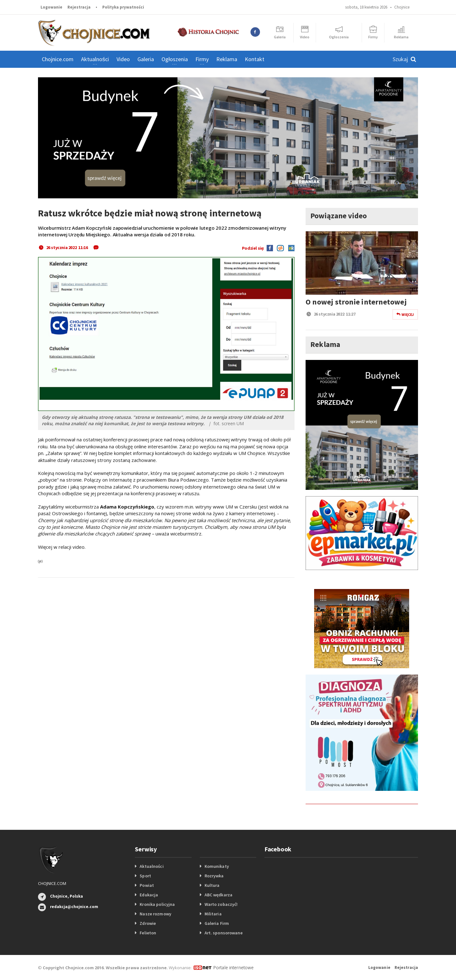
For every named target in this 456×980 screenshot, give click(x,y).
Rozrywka (214, 876)
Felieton (148, 933)
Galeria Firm (217, 923)
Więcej (405, 314)
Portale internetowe (233, 967)
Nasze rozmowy (155, 914)
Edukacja (149, 895)
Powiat (147, 885)
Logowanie (51, 7)
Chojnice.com (58, 59)
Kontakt (255, 59)
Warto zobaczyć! (221, 904)
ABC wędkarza (218, 895)
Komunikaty (217, 866)
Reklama (227, 59)
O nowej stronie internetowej (355, 302)
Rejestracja (79, 7)
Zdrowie (148, 923)
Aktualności (151, 866)
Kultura (212, 885)
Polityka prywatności (123, 7)
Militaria (213, 914)
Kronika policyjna (157, 904)
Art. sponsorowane (223, 933)
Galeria (146, 59)
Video (123, 59)
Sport (145, 876)
